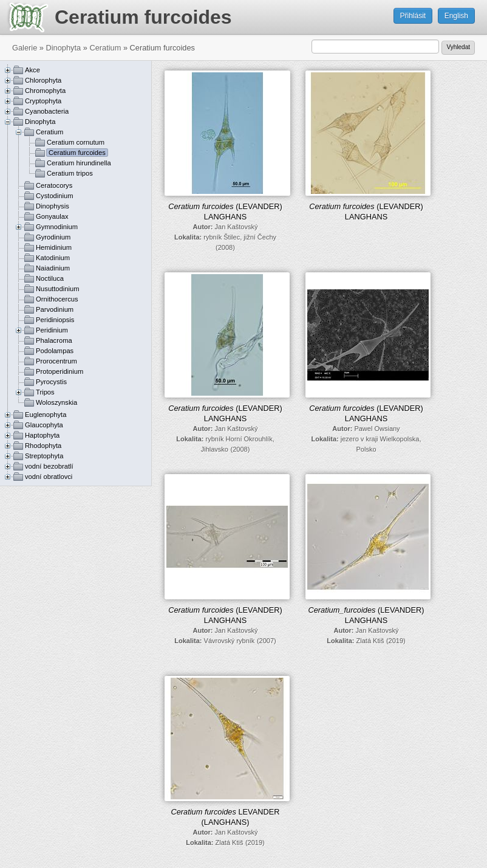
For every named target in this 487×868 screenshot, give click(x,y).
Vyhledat (458, 47)
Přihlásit (413, 16)
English (456, 16)
